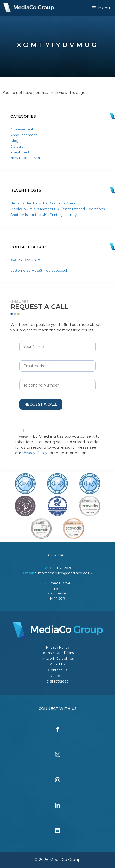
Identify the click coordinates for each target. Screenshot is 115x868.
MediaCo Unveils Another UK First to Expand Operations (58, 209)
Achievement (22, 129)
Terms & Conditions (58, 653)
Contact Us (58, 670)
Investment (20, 152)
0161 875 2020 (29, 260)
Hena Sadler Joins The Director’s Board (43, 203)
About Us (58, 664)
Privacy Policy (35, 453)
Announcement (24, 135)
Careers (58, 676)
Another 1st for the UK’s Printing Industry (44, 215)
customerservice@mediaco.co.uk (39, 270)
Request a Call (41, 404)
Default (17, 146)
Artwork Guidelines (58, 658)
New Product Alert (26, 158)
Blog (14, 141)
